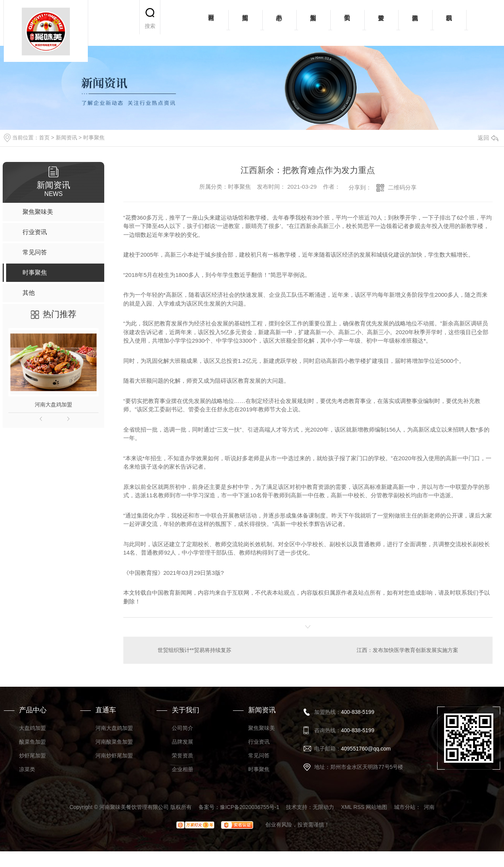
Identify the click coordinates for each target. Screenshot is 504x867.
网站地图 (376, 807)
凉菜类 (27, 769)
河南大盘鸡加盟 (53, 404)
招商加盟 (245, 23)
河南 (429, 807)
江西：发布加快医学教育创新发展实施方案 (407, 650)
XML (346, 807)
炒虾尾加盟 (32, 755)
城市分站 (405, 807)
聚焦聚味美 (262, 728)
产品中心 (279, 23)
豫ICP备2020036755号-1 (250, 807)
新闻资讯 (415, 23)
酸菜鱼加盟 (32, 742)
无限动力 (323, 807)
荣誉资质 (381, 23)
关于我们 (347, 23)
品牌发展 (183, 742)
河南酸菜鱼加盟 (114, 742)
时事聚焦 (94, 137)
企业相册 (183, 769)
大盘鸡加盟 (32, 728)
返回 (488, 138)
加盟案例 (313, 23)
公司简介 (183, 728)
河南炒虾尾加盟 (114, 755)
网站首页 (211, 23)
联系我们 (449, 23)
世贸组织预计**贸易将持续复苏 (195, 650)
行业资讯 (259, 742)
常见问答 (259, 755)
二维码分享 (402, 187)
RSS (359, 807)
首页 (44, 137)
